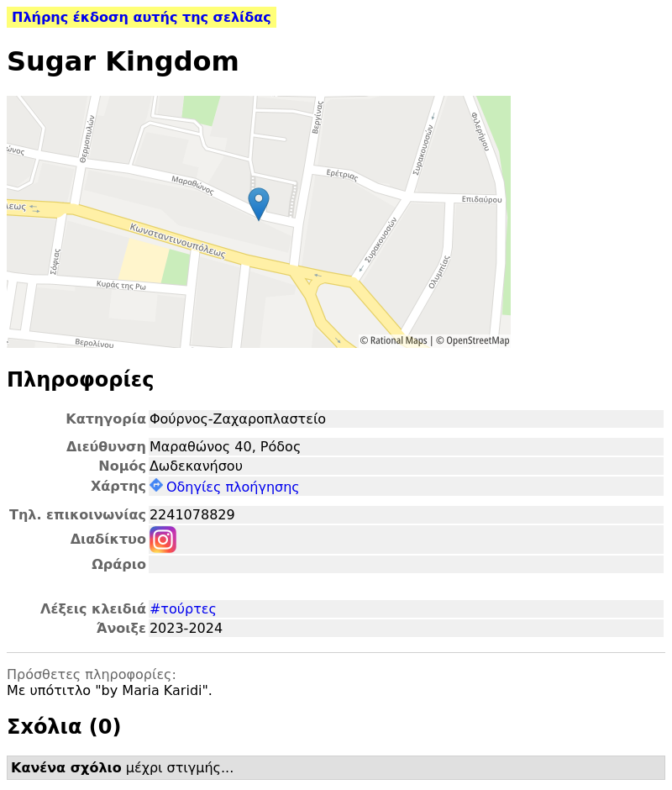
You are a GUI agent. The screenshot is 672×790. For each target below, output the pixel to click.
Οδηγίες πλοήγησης (225, 487)
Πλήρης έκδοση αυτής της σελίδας (142, 17)
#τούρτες (183, 609)
